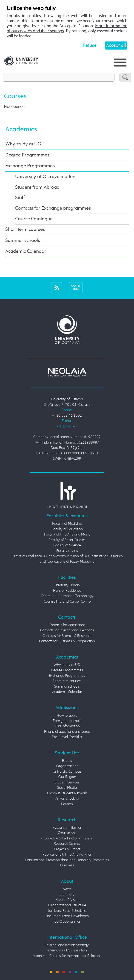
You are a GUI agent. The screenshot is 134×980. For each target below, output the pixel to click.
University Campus (67, 772)
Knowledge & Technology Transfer (67, 839)
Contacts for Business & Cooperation (67, 641)
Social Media (67, 788)
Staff (20, 198)
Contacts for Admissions (67, 625)
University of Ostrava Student (46, 177)
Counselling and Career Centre (67, 602)
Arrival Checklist (67, 799)
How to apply (67, 716)
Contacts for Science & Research (67, 636)
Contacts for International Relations (67, 630)
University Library (67, 585)
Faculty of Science (67, 545)
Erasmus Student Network (67, 793)
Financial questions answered (67, 732)
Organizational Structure (67, 905)
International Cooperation (67, 951)
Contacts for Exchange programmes (53, 208)
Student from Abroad (37, 187)
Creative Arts (67, 833)
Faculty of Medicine (67, 524)
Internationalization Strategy (67, 945)
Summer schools (23, 241)
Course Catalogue (34, 219)
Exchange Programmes (30, 166)
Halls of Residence (67, 591)
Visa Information (67, 726)
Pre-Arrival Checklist (67, 737)
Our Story (67, 895)
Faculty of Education (67, 529)
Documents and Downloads (67, 916)
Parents (67, 804)
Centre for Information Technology (67, 596)
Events (67, 761)
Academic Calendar (26, 252)
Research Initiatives (67, 828)
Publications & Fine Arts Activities (67, 855)
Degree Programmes (27, 155)
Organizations (67, 766)
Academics (21, 129)
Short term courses (25, 230)
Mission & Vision (67, 900)
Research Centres (67, 844)
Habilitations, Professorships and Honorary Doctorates (67, 860)
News (67, 889)
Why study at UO (23, 144)
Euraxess (67, 865)
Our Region (67, 777)
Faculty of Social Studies (67, 540)
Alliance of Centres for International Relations (67, 956)
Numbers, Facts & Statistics (67, 911)
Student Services (67, 783)
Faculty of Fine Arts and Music (67, 535)
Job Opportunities (67, 922)
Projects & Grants (67, 849)
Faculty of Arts (67, 551)
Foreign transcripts (67, 721)
